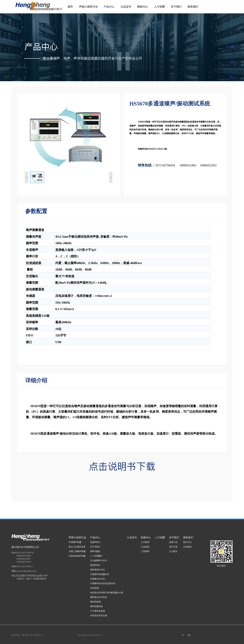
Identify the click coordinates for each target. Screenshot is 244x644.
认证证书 (126, 7)
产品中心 (109, 7)
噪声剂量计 (95, 551)
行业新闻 (145, 547)
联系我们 (193, 7)
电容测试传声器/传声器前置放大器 (106, 593)
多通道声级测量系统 (100, 574)
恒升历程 (173, 547)
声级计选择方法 (88, 7)
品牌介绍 (173, 542)
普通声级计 (95, 542)
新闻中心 (143, 7)
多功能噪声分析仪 (99, 561)
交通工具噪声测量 (77, 551)
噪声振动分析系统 (99, 597)
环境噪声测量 (75, 542)
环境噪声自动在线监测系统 (103, 583)
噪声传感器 (95, 602)
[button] (26, 177)
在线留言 (187, 547)
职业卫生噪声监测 (77, 547)
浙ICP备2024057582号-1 (91, 635)
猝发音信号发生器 (99, 616)
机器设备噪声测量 (77, 556)
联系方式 (187, 542)
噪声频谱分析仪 (98, 570)
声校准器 (94, 588)
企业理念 (173, 551)
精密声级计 (95, 565)
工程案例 (145, 551)
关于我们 (176, 7)
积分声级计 (95, 547)
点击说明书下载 (122, 466)
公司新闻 (145, 542)
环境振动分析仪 (98, 579)
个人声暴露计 (96, 556)
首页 (70, 7)
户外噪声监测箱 (98, 611)
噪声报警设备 (96, 606)
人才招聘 (159, 7)
